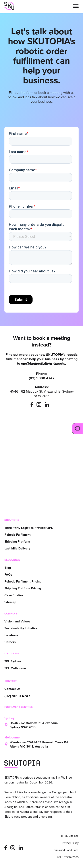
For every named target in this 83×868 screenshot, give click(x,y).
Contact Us (12, 689)
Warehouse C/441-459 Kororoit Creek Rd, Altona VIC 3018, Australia (39, 744)
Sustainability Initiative (21, 628)
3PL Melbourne (15, 668)
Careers (10, 642)
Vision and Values (17, 621)
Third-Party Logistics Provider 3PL (29, 528)
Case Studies (14, 595)
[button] (76, 6)
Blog (8, 568)
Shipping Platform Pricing (23, 588)
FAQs (8, 575)
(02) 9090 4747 (17, 696)
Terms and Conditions (66, 850)
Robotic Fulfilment (17, 535)
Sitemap (10, 602)
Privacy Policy (70, 843)
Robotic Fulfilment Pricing (23, 582)
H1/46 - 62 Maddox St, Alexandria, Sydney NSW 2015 (34, 725)
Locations (11, 635)
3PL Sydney (13, 661)
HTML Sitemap (70, 836)
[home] (9, 6)
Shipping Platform (17, 542)
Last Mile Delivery (17, 548)
